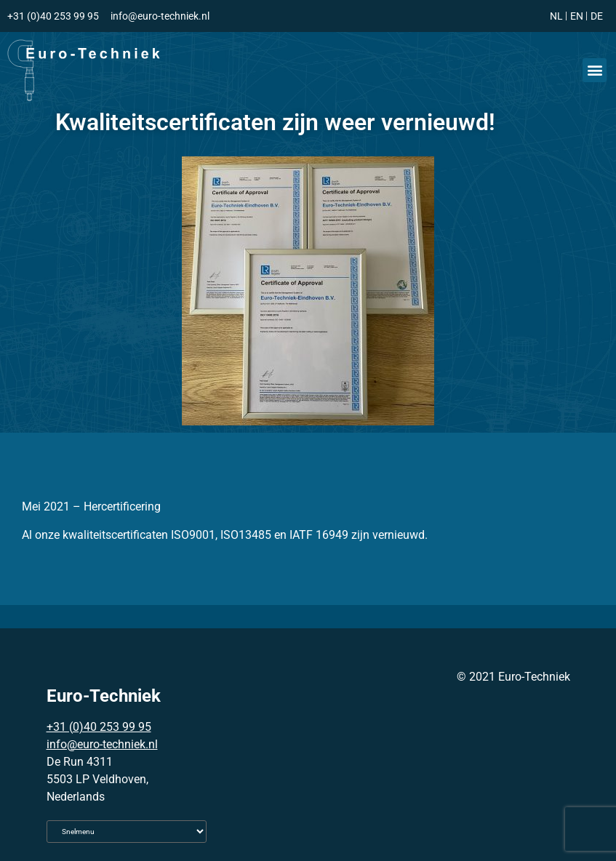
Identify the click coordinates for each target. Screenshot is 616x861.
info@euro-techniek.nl (102, 744)
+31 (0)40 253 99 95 (99, 727)
